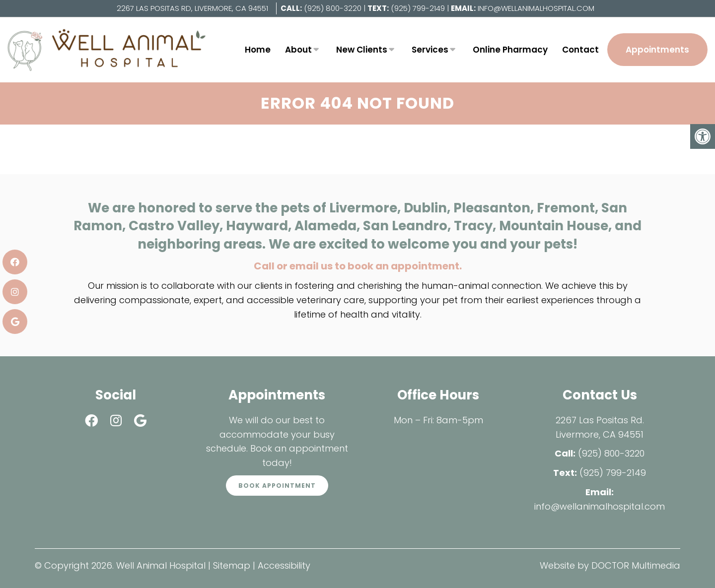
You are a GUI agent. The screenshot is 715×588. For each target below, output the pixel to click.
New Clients (362, 50)
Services (430, 50)
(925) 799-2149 (419, 8)
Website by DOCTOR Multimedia (610, 565)
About (298, 50)
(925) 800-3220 (333, 8)
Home (258, 50)
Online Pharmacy (510, 50)
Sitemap (232, 565)
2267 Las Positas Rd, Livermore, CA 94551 (192, 8)
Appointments (657, 50)
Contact (580, 50)
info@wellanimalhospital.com (536, 8)
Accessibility (284, 565)
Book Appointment (277, 486)
